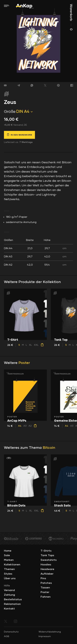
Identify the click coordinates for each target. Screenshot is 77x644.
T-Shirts (46, 551)
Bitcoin (49, 448)
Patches (46, 583)
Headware (47, 569)
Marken (9, 560)
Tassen (45, 588)
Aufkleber (47, 574)
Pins (43, 578)
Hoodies (46, 565)
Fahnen (46, 597)
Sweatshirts (49, 560)
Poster (24, 363)
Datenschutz (11, 632)
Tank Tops (47, 555)
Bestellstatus (13, 599)
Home (8, 551)
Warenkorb (71, 17)
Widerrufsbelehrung (50, 632)
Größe (10, 112)
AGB (7, 636)
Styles (8, 574)
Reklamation (12, 604)
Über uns (10, 578)
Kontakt (9, 609)
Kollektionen (12, 565)
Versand (9, 590)
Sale (7, 555)
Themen (9, 569)
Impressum (45, 636)
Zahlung (9, 595)
